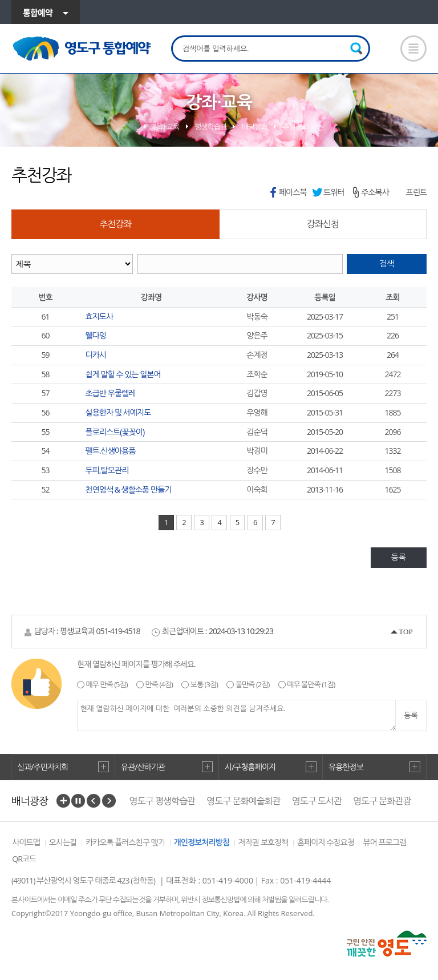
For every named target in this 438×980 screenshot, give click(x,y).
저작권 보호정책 (263, 842)
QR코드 (24, 859)
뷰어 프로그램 (384, 842)
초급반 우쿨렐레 (111, 393)
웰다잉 (96, 335)
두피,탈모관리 (107, 470)
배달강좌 (255, 127)
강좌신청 (323, 224)
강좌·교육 (166, 127)
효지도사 (100, 316)
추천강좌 (295, 127)
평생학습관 (210, 127)
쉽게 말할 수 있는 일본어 (123, 374)
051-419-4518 (118, 631)
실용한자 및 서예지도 (118, 412)
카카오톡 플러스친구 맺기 (125, 842)
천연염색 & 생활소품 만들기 (129, 489)
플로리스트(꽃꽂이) (115, 432)
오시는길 (63, 842)
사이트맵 (26, 842)
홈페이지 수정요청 (326, 842)
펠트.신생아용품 (111, 451)
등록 (399, 557)
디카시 (96, 355)
